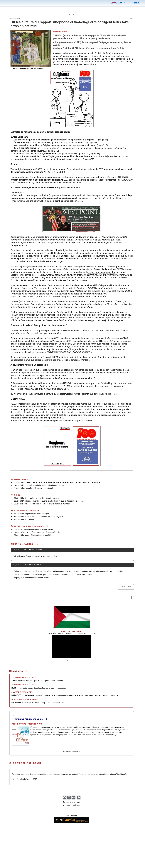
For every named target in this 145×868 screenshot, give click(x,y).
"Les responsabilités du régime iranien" (38, 529)
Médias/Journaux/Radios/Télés (30, 526)
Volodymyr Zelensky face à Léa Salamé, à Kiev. (42, 532)
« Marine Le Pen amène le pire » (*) (30, 719)
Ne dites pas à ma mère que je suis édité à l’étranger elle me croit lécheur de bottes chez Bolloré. (61, 482)
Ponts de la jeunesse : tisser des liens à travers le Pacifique (46, 504)
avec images (76, 805)
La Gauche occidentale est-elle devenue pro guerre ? (43, 517)
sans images (76, 802)
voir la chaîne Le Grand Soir (72, 661)
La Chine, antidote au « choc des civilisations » (41, 498)
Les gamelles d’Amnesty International (38, 488)
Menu (136, 3)
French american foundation (102, 272)
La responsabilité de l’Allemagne (35, 514)
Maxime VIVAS (19, 479)
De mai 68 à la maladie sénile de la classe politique (43, 485)
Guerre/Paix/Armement (25, 511)
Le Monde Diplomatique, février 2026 (37, 535)
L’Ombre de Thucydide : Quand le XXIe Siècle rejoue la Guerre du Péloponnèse (54, 501)
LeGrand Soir (118, 3)
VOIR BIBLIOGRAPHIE (72, 752)
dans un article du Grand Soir (59, 237)
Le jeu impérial (28, 519)
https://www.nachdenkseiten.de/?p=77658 (32, 578)
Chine (16, 495)
